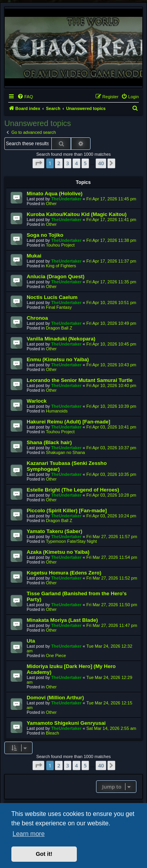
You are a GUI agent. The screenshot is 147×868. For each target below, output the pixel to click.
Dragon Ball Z (59, 328)
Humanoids (57, 411)
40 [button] (101, 163)
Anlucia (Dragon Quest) (55, 276)
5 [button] (85, 163)
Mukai (34, 256)
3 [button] (68, 163)
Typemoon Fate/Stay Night (71, 541)
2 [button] (59, 163)
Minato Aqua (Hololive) (54, 194)
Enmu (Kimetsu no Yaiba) (58, 359)
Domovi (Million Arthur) (55, 698)
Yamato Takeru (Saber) (54, 531)
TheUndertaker (66, 199)
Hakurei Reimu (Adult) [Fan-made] (68, 422)
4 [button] (76, 163)
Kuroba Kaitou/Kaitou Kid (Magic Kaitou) (77, 214)
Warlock (37, 401)
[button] (38, 163)
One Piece (56, 656)
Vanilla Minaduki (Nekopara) (61, 339)
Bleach (53, 733)
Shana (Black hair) (49, 442)
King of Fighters (61, 266)
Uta (31, 641)
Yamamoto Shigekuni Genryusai (66, 723)
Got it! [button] (44, 854)
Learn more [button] (29, 834)
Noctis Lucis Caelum (52, 297)
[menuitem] (25, 97)
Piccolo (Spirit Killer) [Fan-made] (67, 511)
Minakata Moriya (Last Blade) (62, 620)
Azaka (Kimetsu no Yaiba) (58, 552)
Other (51, 203)
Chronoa (37, 318)
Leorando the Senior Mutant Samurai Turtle (80, 380)
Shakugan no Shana (65, 452)
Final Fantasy (59, 307)
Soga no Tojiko (45, 235)
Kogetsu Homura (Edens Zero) (64, 573)
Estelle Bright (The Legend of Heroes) (73, 490)
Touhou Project (60, 245)
